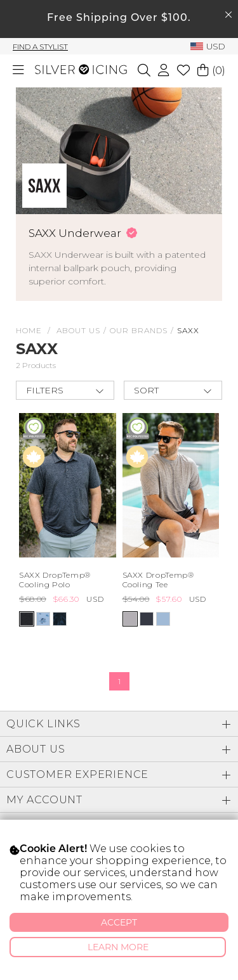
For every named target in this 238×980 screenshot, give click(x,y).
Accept (119, 922)
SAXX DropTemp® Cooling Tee (158, 580)
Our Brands (139, 330)
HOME (29, 330)
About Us (78, 330)
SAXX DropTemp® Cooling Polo (55, 580)
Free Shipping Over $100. (119, 18)
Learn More (118, 947)
